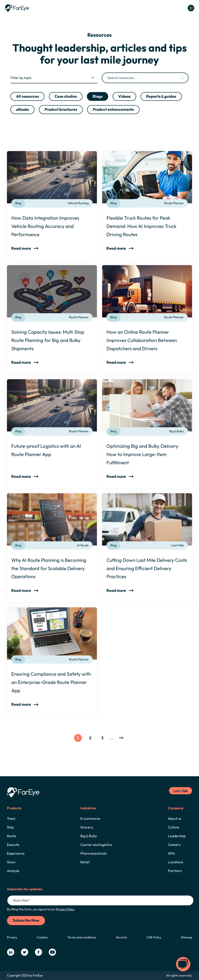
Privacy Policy (65, 909)
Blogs (98, 96)
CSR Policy (154, 937)
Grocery (87, 827)
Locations (176, 862)
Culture (174, 827)
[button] (183, 964)
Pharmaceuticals (94, 853)
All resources (27, 96)
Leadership (177, 836)
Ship (10, 827)
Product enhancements (113, 109)
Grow (11, 862)
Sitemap (186, 937)
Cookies (42, 937)
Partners (175, 871)
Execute (13, 845)
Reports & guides (161, 96)
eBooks (22, 109)
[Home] (17, 8)
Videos (124, 96)
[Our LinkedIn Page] (11, 952)
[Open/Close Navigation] (191, 8)
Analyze (13, 871)
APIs (171, 853)
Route (12, 836)
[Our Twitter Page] (25, 952)
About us (175, 818)
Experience (16, 853)
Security (121, 937)
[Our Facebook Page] (38, 952)
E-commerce (90, 818)
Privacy (12, 937)
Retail (85, 862)
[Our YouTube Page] (52, 952)
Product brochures (61, 109)
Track (11, 818)
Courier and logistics (96, 845)
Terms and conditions (82, 937)
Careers (174, 845)
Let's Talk (181, 791)
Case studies (66, 96)
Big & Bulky (89, 836)
